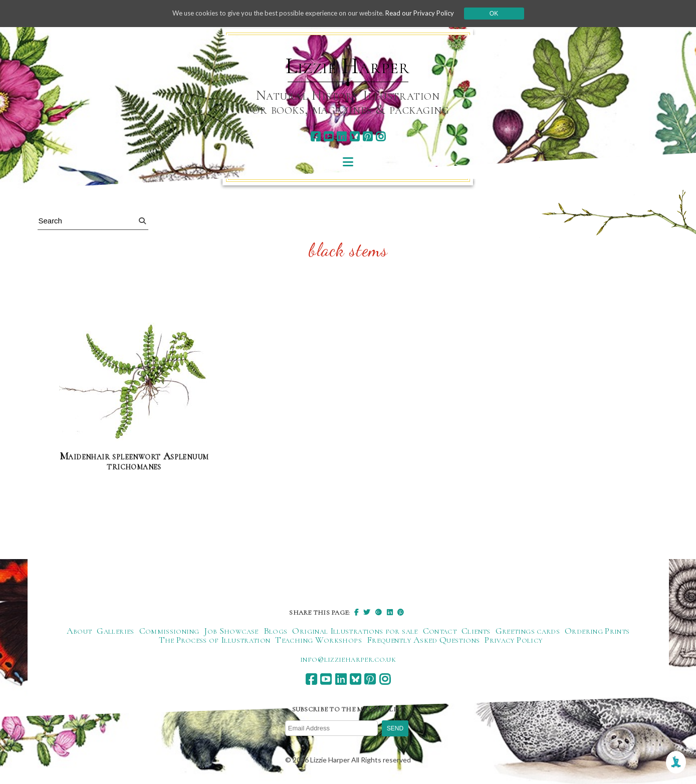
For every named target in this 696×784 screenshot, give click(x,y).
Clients (476, 631)
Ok (504, 14)
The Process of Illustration (215, 640)
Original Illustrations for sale (355, 631)
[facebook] (315, 137)
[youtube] (328, 137)
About (79, 631)
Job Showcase (231, 631)
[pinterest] (368, 137)
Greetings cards (528, 631)
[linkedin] (341, 137)
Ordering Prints (597, 631)
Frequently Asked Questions (423, 640)
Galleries (115, 631)
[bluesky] (355, 137)
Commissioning (169, 631)
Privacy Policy (513, 640)
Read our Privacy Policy (428, 13)
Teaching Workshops (318, 640)
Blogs (276, 631)
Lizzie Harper (347, 66)
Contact (440, 631)
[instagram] (381, 137)
